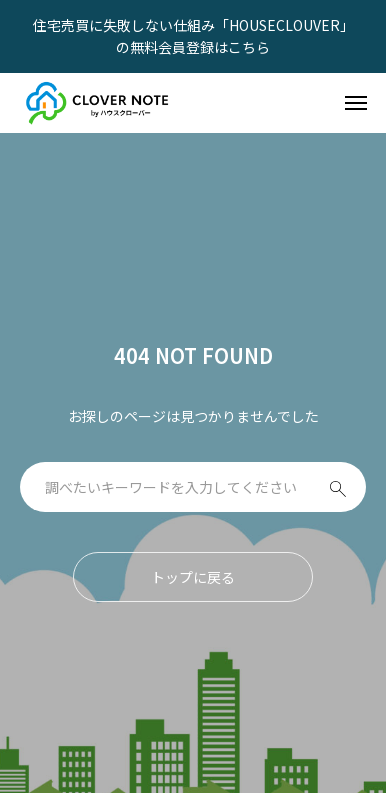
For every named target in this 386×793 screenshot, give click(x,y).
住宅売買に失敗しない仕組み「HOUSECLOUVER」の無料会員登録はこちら (193, 36)
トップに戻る (193, 577)
